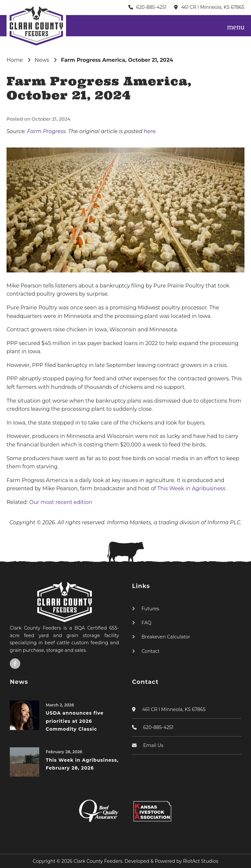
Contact (151, 651)
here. (150, 131)
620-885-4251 (151, 7)
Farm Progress (46, 131)
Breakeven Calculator (166, 637)
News (42, 60)
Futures (150, 609)
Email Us (153, 745)
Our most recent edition (61, 502)
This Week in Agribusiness (192, 488)
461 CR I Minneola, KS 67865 (213, 7)
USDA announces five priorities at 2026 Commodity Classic (75, 721)
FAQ (146, 623)
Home (15, 60)
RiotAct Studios (201, 861)
